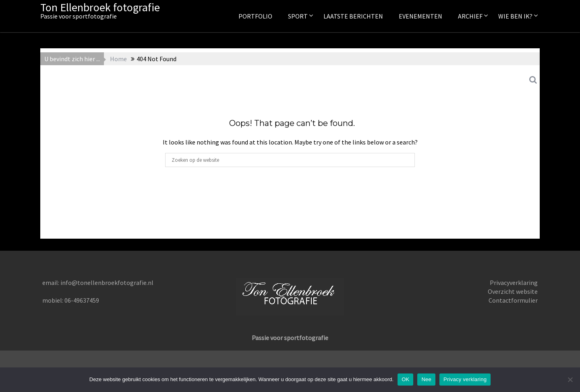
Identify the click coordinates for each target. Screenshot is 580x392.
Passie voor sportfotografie (290, 338)
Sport (298, 16)
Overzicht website (513, 291)
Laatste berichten (353, 16)
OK (405, 379)
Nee (426, 379)
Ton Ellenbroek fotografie (100, 7)
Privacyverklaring (514, 283)
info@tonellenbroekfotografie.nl (107, 283)
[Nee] (570, 380)
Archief (470, 16)
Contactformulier (513, 300)
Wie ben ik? (515, 16)
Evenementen (420, 16)
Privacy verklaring (465, 379)
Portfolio (255, 16)
